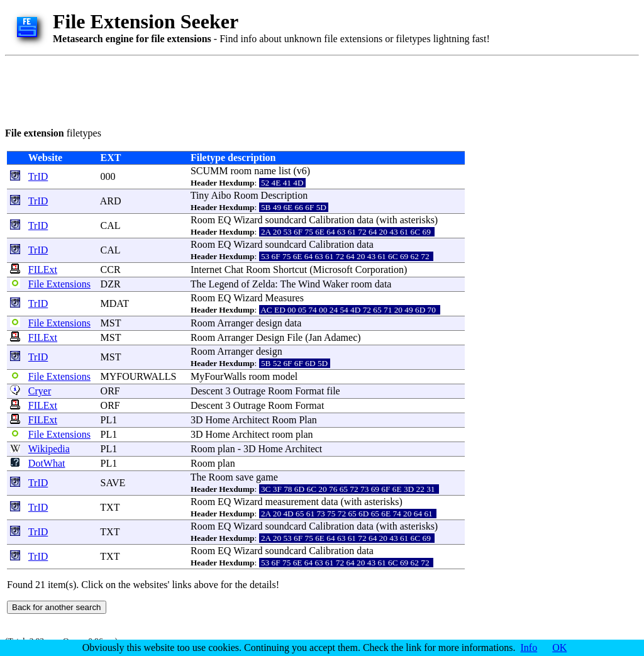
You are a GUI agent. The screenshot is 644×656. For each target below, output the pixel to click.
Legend (224, 284)
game (267, 477)
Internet (206, 270)
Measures (285, 298)
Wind (309, 284)
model (285, 376)
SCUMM (209, 171)
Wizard (248, 220)
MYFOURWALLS (139, 376)
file (333, 391)
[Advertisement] (234, 89)
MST (111, 323)
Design (270, 337)
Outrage (249, 391)
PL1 (109, 420)
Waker (336, 284)
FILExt (43, 270)
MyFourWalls (219, 376)
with (388, 220)
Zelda (264, 284)
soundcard (286, 220)
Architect (251, 420)
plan (304, 434)
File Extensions (59, 284)
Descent (207, 391)
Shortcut (290, 270)
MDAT (115, 303)
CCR (111, 270)
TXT (110, 507)
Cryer (40, 391)
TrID (38, 176)
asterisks (417, 220)
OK (559, 648)
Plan (308, 420)
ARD (111, 201)
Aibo (221, 195)
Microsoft (333, 270)
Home (218, 420)
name (265, 171)
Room (246, 195)
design (269, 323)
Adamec (341, 337)
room (241, 171)
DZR (111, 284)
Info (529, 648)
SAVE (113, 483)
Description (285, 195)
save (245, 477)
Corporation (380, 270)
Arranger (235, 323)
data (365, 220)
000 (108, 176)
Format (309, 391)
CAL (110, 225)
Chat (234, 270)
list (285, 171)
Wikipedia (49, 449)
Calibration (331, 220)
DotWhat (47, 463)
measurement (292, 502)
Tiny (200, 195)
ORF (110, 391)
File (295, 337)
